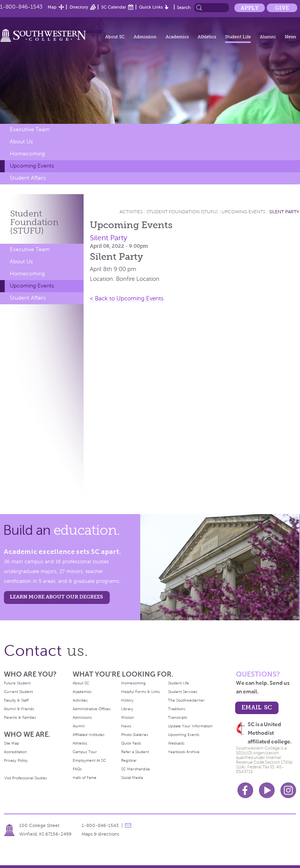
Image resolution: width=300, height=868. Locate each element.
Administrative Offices (92, 709)
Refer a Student (135, 752)
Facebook (245, 790)
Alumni (268, 37)
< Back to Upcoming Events (127, 298)
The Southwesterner (186, 700)
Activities (131, 212)
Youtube (267, 790)
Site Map (12, 743)
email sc (257, 707)
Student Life (238, 37)
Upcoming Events (32, 166)
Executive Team (30, 129)
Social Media (132, 778)
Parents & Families (20, 717)
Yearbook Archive (184, 752)
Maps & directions (100, 834)
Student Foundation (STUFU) (183, 212)
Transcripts (178, 717)
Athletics (207, 37)
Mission (128, 717)
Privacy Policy (16, 760)
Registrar (129, 760)
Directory (79, 7)
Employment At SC (89, 760)
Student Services (183, 692)
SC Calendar (114, 7)
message (128, 825)
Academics (177, 37)
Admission (145, 37)
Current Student (18, 692)
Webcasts (176, 743)
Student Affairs (28, 178)
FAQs (77, 769)
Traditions (177, 709)
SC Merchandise (136, 769)
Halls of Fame (85, 778)
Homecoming (27, 154)
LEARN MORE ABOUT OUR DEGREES (56, 597)
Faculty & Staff (16, 700)
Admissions (82, 717)
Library (127, 709)
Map (52, 7)
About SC (115, 37)
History (127, 700)
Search (184, 7)
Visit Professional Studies (26, 778)
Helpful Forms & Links (140, 692)
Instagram (288, 790)
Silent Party (284, 212)
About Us (21, 142)
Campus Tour (85, 752)
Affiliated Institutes (88, 735)
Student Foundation (34, 222)
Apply (250, 8)
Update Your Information (190, 726)
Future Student (17, 683)
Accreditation (15, 752)
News (290, 37)
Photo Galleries (135, 735)
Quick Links (151, 7)
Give (282, 8)
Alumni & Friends (19, 709)
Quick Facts (131, 743)
